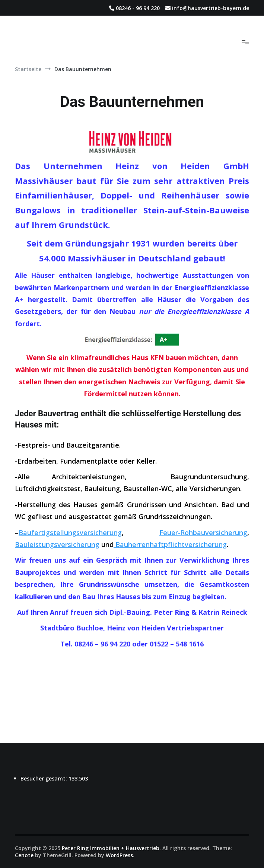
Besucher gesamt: (44, 778)
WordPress (119, 855)
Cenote (24, 855)
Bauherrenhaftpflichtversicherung (170, 544)
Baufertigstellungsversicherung (70, 532)
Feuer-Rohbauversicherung (203, 532)
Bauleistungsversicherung (57, 544)
